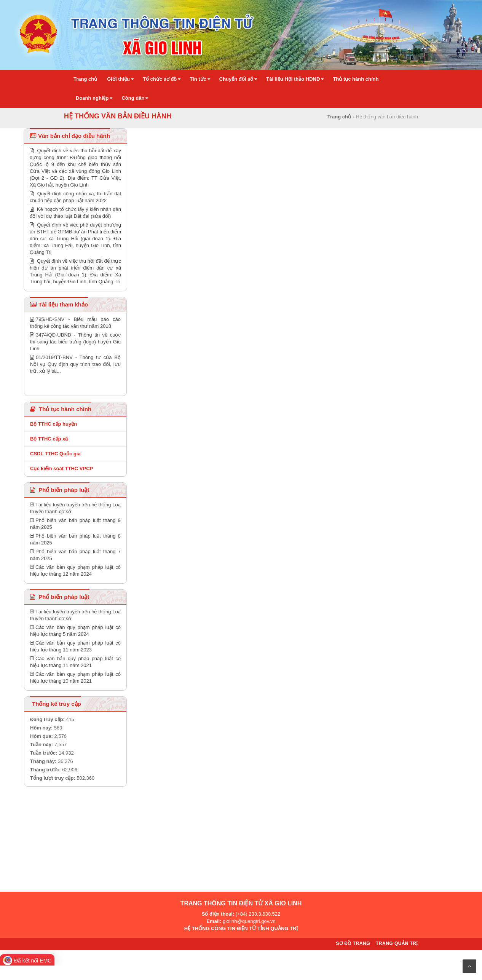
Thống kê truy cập (57, 704)
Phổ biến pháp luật (60, 490)
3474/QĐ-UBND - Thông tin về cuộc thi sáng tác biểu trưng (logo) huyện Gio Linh (75, 342)
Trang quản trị (397, 943)
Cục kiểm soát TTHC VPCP (61, 468)
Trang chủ (339, 117)
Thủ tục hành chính (61, 409)
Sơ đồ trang (353, 943)
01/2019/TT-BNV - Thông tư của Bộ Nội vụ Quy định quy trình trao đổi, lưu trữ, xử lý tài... (75, 364)
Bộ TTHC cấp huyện (53, 424)
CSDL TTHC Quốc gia (55, 454)
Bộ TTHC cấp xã (49, 439)
